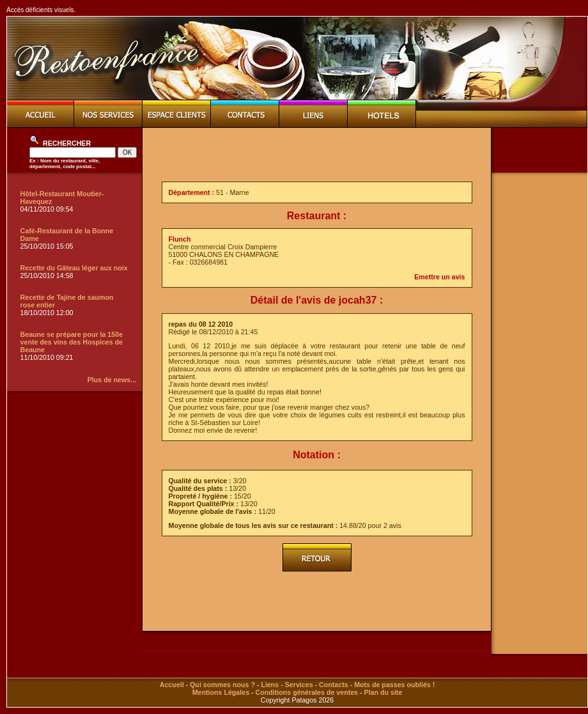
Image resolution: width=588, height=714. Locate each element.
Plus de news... (112, 380)
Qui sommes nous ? (222, 685)
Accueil (172, 685)
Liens (270, 685)
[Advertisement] (539, 375)
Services (299, 685)
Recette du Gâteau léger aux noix (74, 268)
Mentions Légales (221, 692)
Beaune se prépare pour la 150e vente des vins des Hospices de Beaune (72, 342)
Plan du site (383, 692)
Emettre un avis (439, 277)
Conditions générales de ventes (307, 692)
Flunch (180, 239)
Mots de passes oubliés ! (394, 685)
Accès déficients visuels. (41, 10)
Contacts (334, 685)
